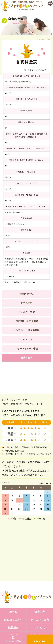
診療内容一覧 (27, 294)
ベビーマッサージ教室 (27, 349)
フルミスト (26, 339)
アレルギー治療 (27, 312)
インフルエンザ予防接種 (26, 330)
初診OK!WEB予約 (13, 641)
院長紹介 (13, 628)
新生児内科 (27, 303)
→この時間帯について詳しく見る (37, 454)
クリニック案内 (40, 620)
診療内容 (43, 39)
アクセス (40, 628)
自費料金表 (27, 358)
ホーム (39, 39)
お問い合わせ (40, 641)
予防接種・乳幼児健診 (27, 321)
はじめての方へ (13, 620)
